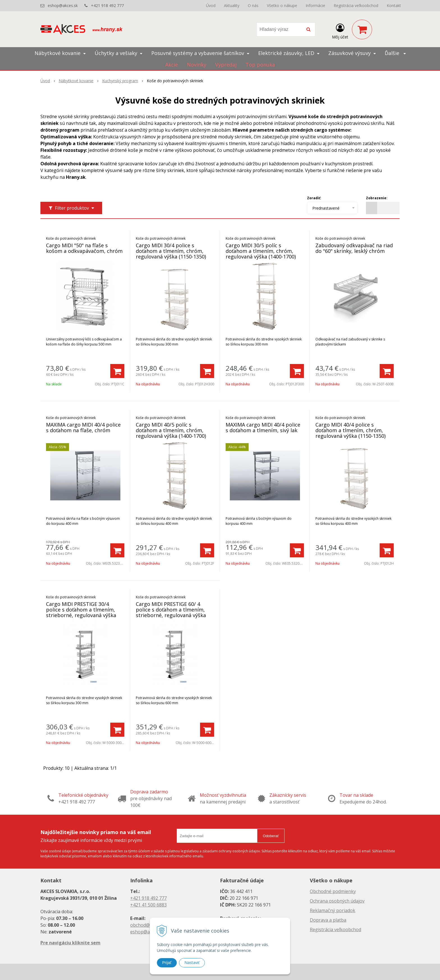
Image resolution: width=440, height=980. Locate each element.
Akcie (172, 65)
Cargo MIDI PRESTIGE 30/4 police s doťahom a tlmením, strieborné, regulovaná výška (81, 610)
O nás (253, 5)
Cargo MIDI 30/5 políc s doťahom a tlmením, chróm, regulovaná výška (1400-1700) (261, 251)
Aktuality (232, 5)
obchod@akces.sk (149, 925)
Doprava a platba (328, 920)
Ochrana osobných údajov (337, 901)
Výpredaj (226, 65)
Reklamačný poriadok (333, 910)
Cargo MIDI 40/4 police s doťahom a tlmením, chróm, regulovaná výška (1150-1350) (350, 430)
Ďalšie (395, 53)
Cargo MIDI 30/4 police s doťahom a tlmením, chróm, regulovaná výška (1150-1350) (171, 251)
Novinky (197, 65)
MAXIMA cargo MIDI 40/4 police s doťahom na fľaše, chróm (83, 427)
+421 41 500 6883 (148, 905)
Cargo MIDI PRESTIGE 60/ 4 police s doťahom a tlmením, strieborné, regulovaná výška (171, 610)
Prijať (167, 963)
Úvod (211, 5)
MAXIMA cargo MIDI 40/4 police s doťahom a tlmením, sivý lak (263, 427)
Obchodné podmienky (333, 891)
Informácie (315, 5)
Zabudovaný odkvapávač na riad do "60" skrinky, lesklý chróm (354, 248)
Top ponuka (260, 65)
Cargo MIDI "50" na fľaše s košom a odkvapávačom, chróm (84, 248)
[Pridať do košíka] (117, 371)
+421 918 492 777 (107, 5)
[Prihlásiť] (340, 31)
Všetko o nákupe (282, 5)
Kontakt (394, 5)
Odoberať (271, 836)
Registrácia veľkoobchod (356, 5)
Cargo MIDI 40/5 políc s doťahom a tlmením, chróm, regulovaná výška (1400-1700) (171, 430)
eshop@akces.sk (63, 5)
